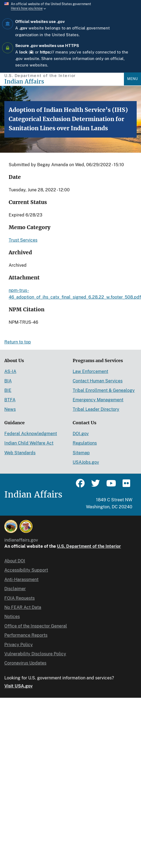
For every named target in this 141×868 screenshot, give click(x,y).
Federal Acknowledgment (31, 434)
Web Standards (20, 453)
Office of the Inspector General (36, 626)
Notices (12, 617)
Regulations (85, 443)
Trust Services (23, 240)
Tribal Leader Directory (96, 409)
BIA (8, 381)
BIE (8, 390)
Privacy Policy (19, 645)
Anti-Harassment (21, 580)
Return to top (18, 342)
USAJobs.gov (86, 462)
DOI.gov (81, 434)
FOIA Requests (20, 598)
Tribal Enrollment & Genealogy (104, 390)
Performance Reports (26, 635)
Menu (132, 79)
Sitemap (81, 453)
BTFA (10, 400)
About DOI (15, 561)
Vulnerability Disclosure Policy (35, 654)
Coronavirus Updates (25, 663)
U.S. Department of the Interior (89, 546)
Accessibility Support (26, 570)
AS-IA (10, 371)
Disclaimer (15, 589)
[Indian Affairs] (64, 81)
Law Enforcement (90, 371)
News (10, 409)
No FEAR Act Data (23, 607)
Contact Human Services (98, 381)
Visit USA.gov (18, 686)
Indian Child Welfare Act (29, 443)
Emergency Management (98, 400)
